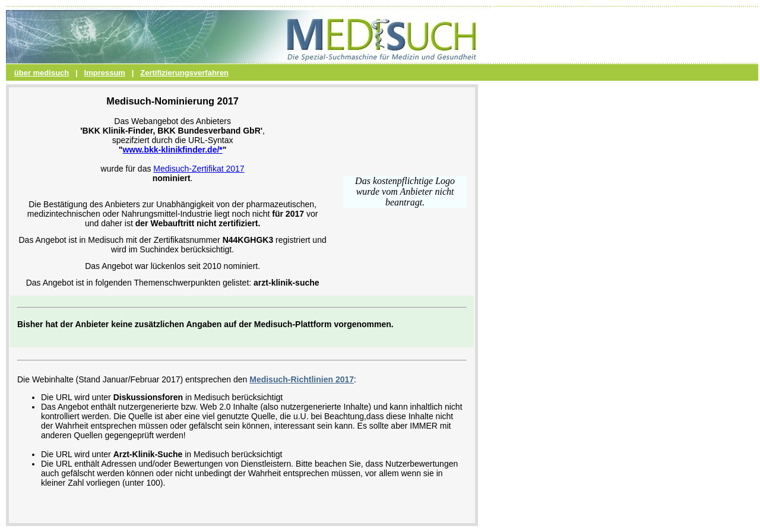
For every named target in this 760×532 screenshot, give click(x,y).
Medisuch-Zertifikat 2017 (199, 169)
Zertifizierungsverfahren (184, 73)
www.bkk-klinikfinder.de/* (172, 150)
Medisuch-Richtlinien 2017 (302, 379)
